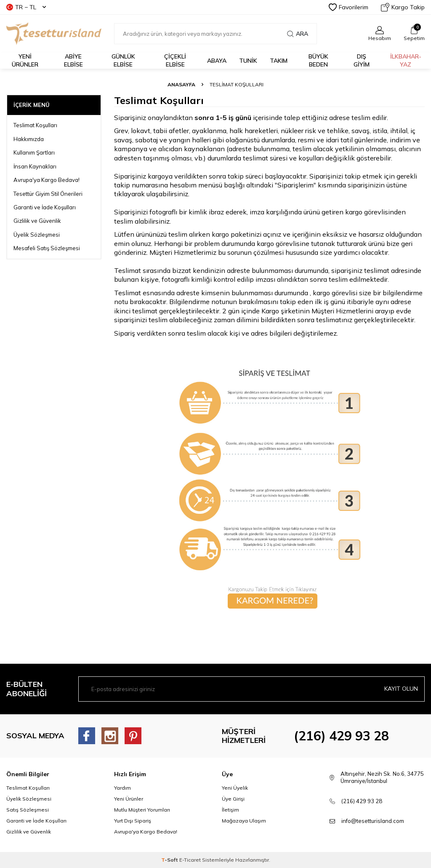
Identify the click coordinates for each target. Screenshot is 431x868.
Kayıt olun (401, 689)
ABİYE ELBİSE (73, 60)
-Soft (170, 860)
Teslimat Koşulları (35, 125)
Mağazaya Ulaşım (244, 821)
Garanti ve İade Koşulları (45, 207)
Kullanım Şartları (34, 152)
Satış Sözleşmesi (28, 810)
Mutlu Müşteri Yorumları (142, 810)
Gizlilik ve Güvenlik (37, 221)
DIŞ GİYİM (362, 60)
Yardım (122, 788)
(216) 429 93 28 (341, 736)
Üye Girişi (233, 799)
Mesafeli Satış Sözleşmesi (47, 248)
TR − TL (26, 7)
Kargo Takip (403, 7)
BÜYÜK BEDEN (318, 60)
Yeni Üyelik (235, 788)
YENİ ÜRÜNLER (25, 60)
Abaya (217, 61)
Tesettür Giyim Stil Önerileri (48, 194)
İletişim (230, 810)
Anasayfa (181, 84)
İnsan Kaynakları (35, 166)
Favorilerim (349, 7)
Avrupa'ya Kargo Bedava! (47, 180)
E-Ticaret (190, 860)
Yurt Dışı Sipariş (133, 821)
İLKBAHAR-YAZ (406, 60)
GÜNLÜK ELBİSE (123, 60)
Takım (279, 61)
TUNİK (248, 61)
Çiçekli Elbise (175, 60)
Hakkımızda (29, 139)
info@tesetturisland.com (373, 821)
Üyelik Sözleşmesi (37, 235)
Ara (298, 34)
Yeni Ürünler (129, 799)
